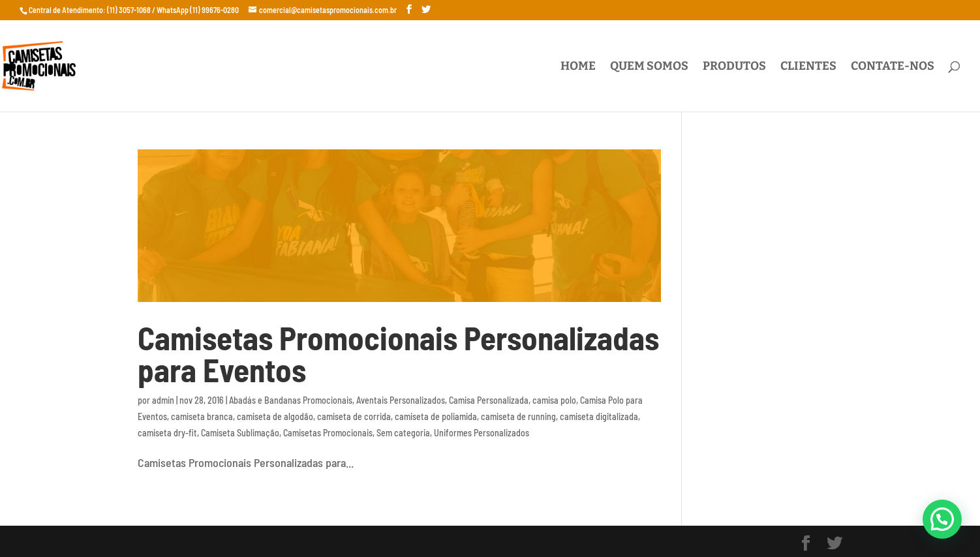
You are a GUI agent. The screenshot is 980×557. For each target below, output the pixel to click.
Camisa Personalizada (489, 400)
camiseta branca (202, 416)
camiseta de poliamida (436, 416)
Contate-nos (893, 67)
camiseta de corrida (354, 416)
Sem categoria (403, 433)
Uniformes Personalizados (482, 433)
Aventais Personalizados (401, 400)
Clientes (808, 67)
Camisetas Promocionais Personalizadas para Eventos (398, 354)
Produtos (734, 67)
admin (163, 400)
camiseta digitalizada (599, 416)
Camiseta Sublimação (240, 433)
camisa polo (554, 400)
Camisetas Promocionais (328, 433)
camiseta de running (518, 416)
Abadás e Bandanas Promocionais (291, 400)
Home (578, 67)
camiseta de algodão (275, 416)
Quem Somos (649, 67)
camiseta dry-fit (167, 433)
